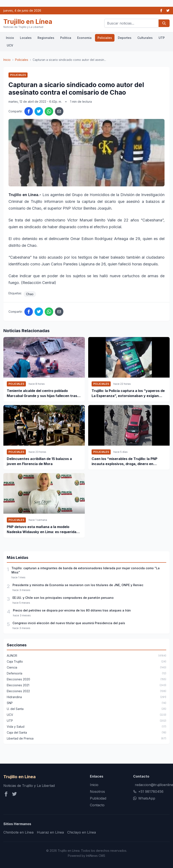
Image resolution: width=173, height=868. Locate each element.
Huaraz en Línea (50, 832)
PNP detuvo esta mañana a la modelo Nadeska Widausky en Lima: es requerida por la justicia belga (42, 530)
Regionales (46, 38)
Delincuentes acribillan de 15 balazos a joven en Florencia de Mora (39, 461)
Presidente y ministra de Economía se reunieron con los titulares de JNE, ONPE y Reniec (78, 585)
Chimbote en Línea (18, 832)
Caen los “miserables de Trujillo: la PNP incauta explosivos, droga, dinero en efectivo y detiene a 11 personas (124, 461)
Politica (66, 38)
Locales (26, 38)
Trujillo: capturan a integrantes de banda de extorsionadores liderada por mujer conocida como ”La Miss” (86, 570)
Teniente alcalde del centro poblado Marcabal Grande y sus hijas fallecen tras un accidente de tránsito (42, 393)
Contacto (97, 805)
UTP (162, 38)
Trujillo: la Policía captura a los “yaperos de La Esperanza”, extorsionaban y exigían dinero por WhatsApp (128, 393)
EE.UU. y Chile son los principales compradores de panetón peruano (63, 598)
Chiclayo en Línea (82, 832)
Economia (84, 38)
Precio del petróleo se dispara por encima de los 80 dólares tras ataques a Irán (72, 610)
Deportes (125, 38)
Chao (30, 294)
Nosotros (97, 792)
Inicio (10, 38)
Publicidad (98, 798)
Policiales (105, 38)
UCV (10, 45)
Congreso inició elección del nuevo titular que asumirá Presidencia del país (69, 623)
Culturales (145, 38)
